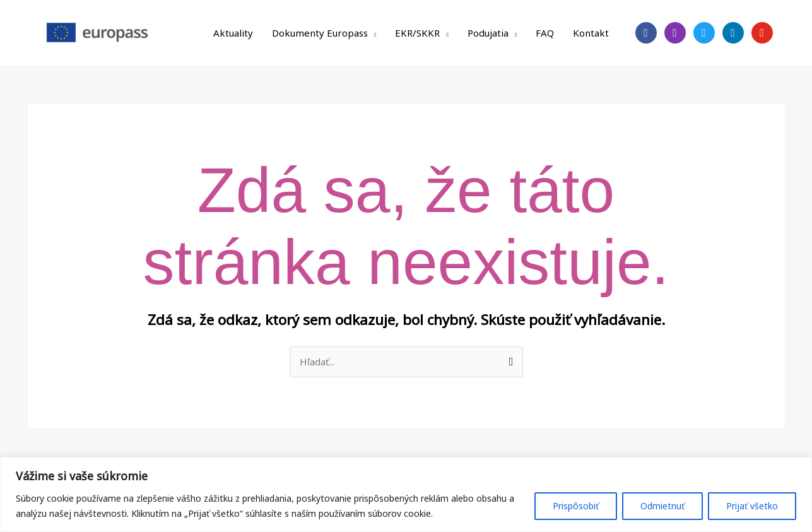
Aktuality (233, 33)
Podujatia (488, 33)
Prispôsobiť (576, 506)
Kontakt (591, 33)
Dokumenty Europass (320, 33)
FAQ (545, 33)
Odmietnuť (662, 506)
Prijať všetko (752, 506)
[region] (406, 494)
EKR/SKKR (417, 33)
